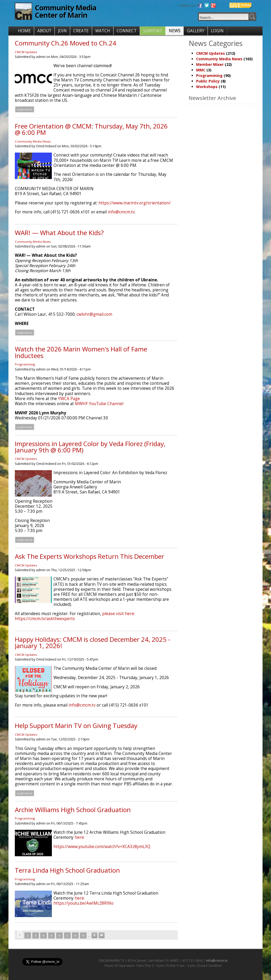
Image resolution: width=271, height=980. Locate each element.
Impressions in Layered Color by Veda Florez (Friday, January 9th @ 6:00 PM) (90, 447)
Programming (25, 364)
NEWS (175, 31)
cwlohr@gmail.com (94, 314)
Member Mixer (210, 64)
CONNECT (127, 31)
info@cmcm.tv (121, 212)
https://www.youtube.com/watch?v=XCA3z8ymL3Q (102, 847)
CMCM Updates (26, 52)
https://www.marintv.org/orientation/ (135, 203)
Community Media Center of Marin (66, 11)
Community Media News (33, 141)
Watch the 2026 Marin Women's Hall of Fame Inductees (81, 352)
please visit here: (119, 614)
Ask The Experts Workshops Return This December (89, 556)
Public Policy (208, 81)
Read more (25, 109)
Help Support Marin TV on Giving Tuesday (76, 725)
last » (102, 935)
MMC (201, 70)
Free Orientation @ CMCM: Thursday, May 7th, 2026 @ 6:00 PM (91, 129)
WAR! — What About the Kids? (59, 233)
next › (94, 935)
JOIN (62, 31)
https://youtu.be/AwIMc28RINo (83, 903)
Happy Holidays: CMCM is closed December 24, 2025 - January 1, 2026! (92, 642)
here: (80, 837)
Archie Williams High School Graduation (73, 810)
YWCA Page (69, 399)
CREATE (81, 31)
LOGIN (217, 31)
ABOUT (44, 31)
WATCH (103, 31)
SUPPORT (153, 31)
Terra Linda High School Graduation (67, 870)
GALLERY (196, 31)
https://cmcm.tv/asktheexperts (45, 619)
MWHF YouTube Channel (99, 404)
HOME (24, 31)
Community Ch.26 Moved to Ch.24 (66, 43)
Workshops (207, 87)
